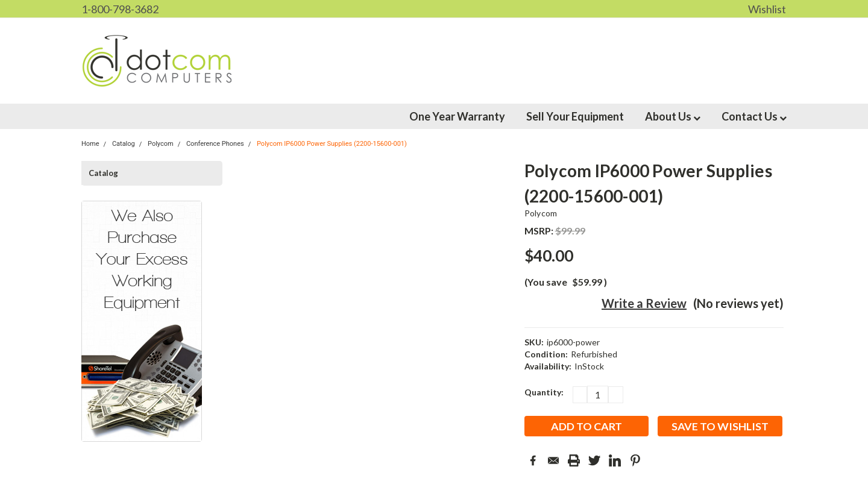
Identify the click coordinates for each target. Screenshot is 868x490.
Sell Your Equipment (575, 116)
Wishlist (767, 9)
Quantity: (544, 392)
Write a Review (644, 303)
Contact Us (754, 116)
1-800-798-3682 (120, 9)
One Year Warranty (457, 116)
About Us (673, 116)
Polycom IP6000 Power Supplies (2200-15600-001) (332, 144)
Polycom (541, 213)
